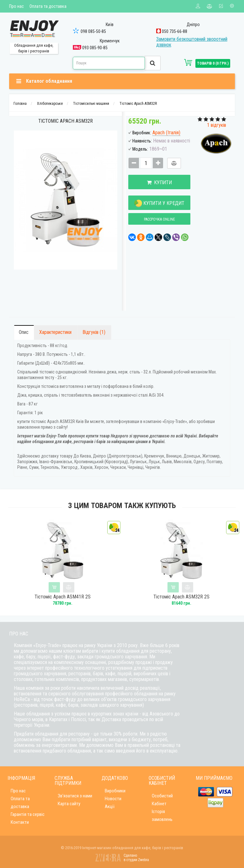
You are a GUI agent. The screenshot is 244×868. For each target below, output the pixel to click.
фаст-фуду (64, 657)
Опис (24, 332)
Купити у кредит (159, 204)
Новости (113, 799)
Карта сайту (69, 804)
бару (31, 657)
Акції (110, 806)
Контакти (20, 822)
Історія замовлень (162, 815)
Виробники (115, 791)
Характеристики (55, 332)
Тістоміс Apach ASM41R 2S (63, 597)
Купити (159, 182)
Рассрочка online (159, 219)
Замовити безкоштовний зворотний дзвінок (192, 42)
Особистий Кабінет (162, 800)
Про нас (16, 6)
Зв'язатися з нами (75, 796)
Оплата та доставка (48, 6)
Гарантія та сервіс (28, 814)
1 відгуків (217, 125)
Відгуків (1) (94, 332)
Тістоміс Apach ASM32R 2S (181, 597)
